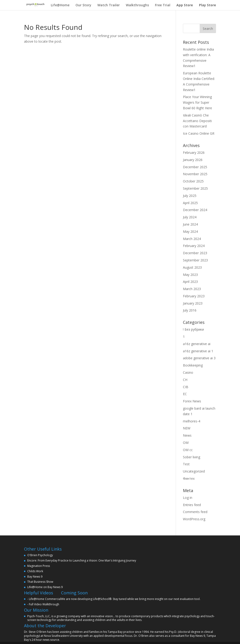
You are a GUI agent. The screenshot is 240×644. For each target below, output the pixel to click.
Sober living (192, 457)
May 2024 (190, 231)
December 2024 (195, 210)
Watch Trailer (109, 5)
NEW (187, 428)
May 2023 (190, 275)
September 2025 (195, 188)
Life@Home (60, 5)
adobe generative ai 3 (199, 358)
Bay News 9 (35, 577)
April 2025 (190, 203)
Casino (188, 372)
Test (186, 464)
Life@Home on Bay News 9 (45, 587)
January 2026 (193, 160)
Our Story (83, 5)
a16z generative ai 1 (198, 351)
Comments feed (195, 512)
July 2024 (190, 217)
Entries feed (192, 505)
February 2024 (194, 246)
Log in (188, 498)
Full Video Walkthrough (44, 604)
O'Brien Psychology (40, 555)
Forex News (192, 401)
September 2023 (195, 260)
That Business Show (40, 582)
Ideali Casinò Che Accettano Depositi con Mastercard (197, 121)
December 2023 (195, 253)
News (187, 435)
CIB (186, 387)
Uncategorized (194, 471)
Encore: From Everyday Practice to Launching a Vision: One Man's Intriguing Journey (82, 560)
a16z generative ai (197, 344)
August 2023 (192, 267)
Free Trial (163, 5)
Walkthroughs (137, 5)
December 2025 (195, 167)
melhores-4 (192, 421)
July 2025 (190, 196)
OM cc (188, 450)
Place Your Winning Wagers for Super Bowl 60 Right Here (197, 102)
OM (186, 443)
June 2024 (190, 224)
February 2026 (194, 152)
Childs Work (35, 571)
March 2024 (192, 239)
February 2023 (194, 296)
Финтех (189, 478)
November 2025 (195, 174)
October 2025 (193, 181)
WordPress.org (194, 519)
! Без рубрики (193, 329)
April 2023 (190, 282)
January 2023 (193, 303)
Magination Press (39, 566)
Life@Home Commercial (45, 599)
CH (185, 380)
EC (185, 394)
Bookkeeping (193, 365)
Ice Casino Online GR (199, 133)
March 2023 (192, 289)
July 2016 (190, 310)
